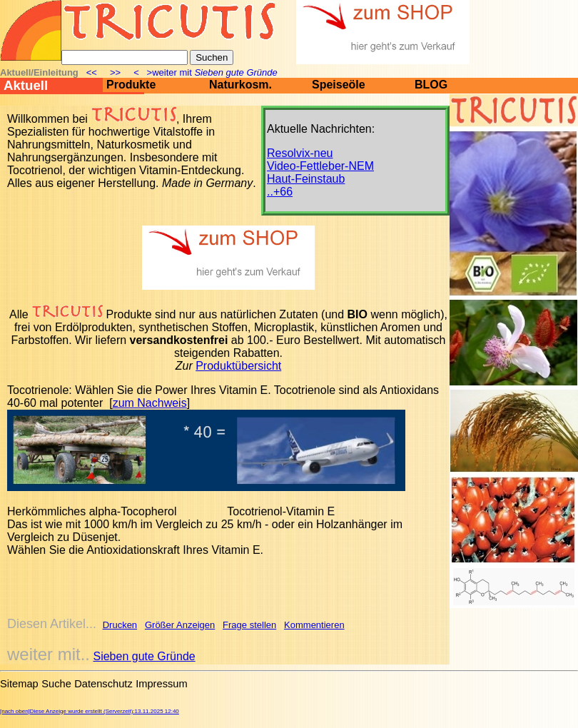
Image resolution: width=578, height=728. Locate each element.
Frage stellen (249, 625)
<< (92, 72)
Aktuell (26, 85)
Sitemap (19, 684)
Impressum (161, 684)
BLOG (431, 85)
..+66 (280, 192)
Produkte (131, 85)
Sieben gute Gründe (144, 656)
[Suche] (125, 57)
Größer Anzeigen (180, 625)
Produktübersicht (238, 366)
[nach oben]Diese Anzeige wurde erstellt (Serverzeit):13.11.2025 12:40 (90, 711)
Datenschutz (103, 684)
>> (116, 72)
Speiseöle (339, 85)
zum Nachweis (150, 403)
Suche (56, 684)
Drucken (120, 625)
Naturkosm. (240, 85)
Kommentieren (314, 625)
